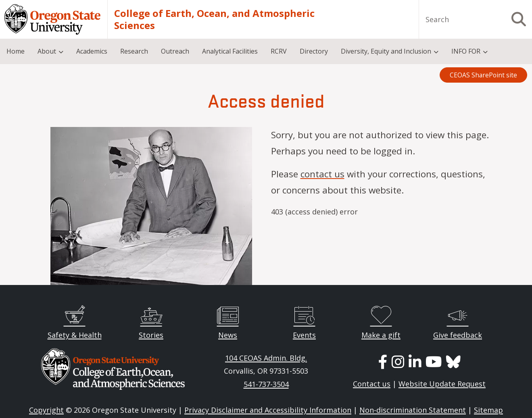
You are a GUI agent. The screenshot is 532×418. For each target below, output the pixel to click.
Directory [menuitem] (314, 51)
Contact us (372, 384)
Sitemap (488, 410)
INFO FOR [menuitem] (466, 51)
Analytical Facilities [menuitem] (230, 51)
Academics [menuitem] (92, 51)
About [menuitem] (47, 51)
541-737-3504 (266, 384)
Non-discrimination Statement (413, 410)
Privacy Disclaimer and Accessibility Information (268, 410)
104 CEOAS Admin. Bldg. (266, 358)
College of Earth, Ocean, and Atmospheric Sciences (214, 19)
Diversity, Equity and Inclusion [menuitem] (386, 51)
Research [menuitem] (134, 51)
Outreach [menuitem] (175, 51)
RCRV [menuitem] (279, 51)
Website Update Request (442, 384)
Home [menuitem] (16, 51)
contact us (322, 174)
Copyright (46, 410)
